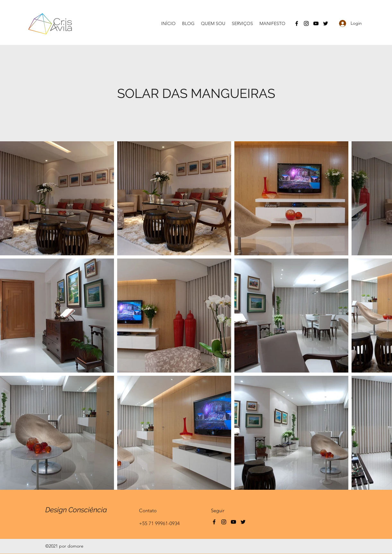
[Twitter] (326, 23)
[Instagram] (306, 23)
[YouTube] (316, 23)
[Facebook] (297, 23)
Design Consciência (76, 510)
